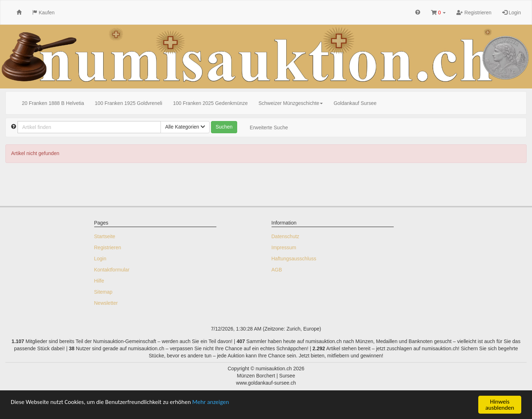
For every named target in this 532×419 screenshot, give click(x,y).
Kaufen (43, 13)
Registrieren (474, 13)
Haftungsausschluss (294, 259)
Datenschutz (286, 236)
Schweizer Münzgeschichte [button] (291, 103)
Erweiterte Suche (269, 127)
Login (512, 13)
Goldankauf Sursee (355, 103)
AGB (277, 270)
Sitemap (103, 292)
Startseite (105, 236)
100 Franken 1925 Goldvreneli (129, 103)
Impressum (284, 247)
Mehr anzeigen (211, 402)
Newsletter (106, 303)
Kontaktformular (112, 270)
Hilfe (99, 281)
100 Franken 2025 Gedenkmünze (210, 103)
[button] (438, 12)
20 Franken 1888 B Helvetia (53, 103)
